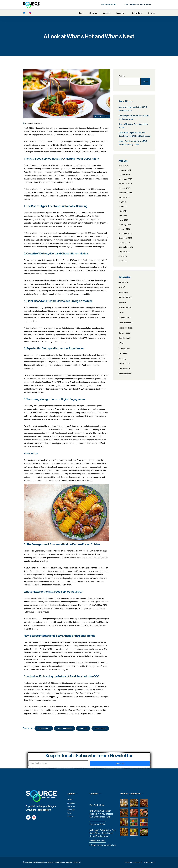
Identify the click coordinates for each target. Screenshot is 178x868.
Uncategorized (125, 374)
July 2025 (123, 202)
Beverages (123, 292)
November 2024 (125, 238)
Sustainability (124, 369)
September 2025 (126, 193)
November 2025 (125, 184)
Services (107, 13)
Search (122, 76)
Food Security (44, 728)
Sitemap (71, 810)
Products (120, 13)
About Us (93, 13)
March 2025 (123, 220)
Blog (69, 813)
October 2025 (124, 188)
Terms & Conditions (132, 862)
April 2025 (123, 215)
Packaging (123, 353)
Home (81, 13)
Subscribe (120, 763)
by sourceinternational (33, 123)
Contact (152, 13)
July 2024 (123, 256)
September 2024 (126, 247)
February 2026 (125, 170)
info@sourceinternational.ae (103, 845)
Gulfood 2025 (124, 333)
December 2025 (125, 179)
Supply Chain (100, 728)
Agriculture (123, 282)
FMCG (121, 313)
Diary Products (125, 307)
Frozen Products (126, 328)
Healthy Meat (124, 338)
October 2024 (124, 243)
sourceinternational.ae (52, 142)
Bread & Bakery (125, 297)
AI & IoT (122, 287)
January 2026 (124, 175)
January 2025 (124, 229)
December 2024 (125, 234)
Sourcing (83, 728)
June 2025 (123, 206)
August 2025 (124, 197)
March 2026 (124, 166)
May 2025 (123, 211)
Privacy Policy (148, 862)
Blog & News (137, 13)
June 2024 (123, 261)
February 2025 (125, 224)
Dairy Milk (123, 302)
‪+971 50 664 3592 (97, 841)
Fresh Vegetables (64, 728)
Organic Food (124, 348)
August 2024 (124, 252)
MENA (121, 343)
